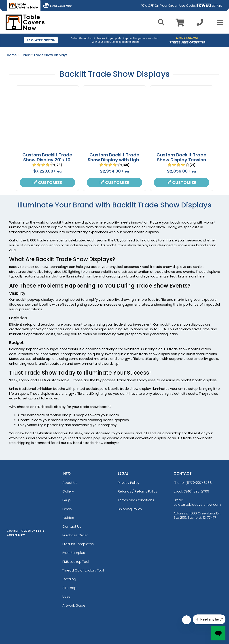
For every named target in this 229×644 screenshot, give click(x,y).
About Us (70, 483)
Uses (66, 596)
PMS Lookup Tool (76, 562)
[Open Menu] (219, 22)
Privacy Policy (129, 483)
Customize (47, 182)
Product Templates (78, 544)
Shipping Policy (130, 509)
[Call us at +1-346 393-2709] (200, 24)
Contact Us (72, 526)
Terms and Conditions (136, 500)
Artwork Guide (74, 605)
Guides (68, 518)
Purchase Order (75, 535)
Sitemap (69, 588)
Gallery (68, 491)
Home (12, 55)
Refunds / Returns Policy (138, 491)
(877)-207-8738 (199, 483)
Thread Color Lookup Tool (83, 570)
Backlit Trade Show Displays (45, 55)
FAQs (67, 500)
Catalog (69, 579)
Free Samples (74, 553)
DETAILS (217, 6)
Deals (67, 509)
